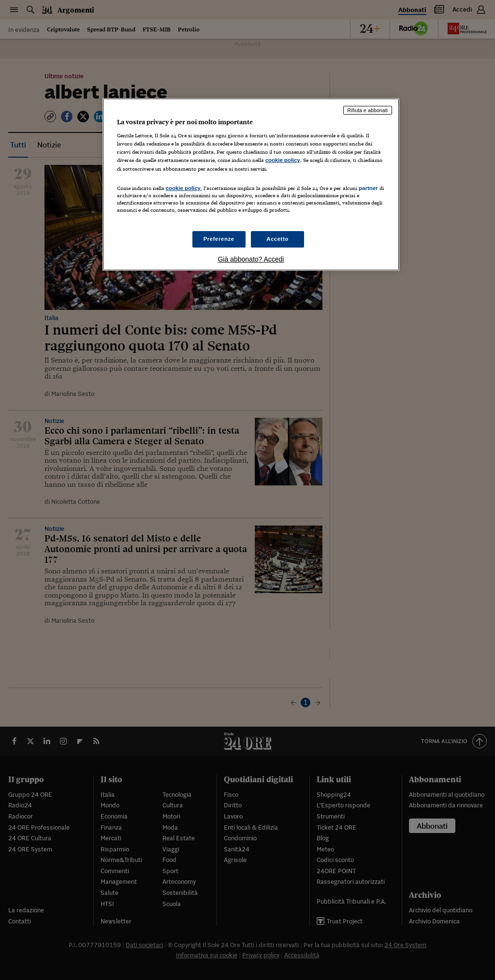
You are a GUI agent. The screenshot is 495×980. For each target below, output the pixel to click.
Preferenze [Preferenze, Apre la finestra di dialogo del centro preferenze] (219, 239)
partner (368, 188)
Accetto (277, 239)
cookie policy (283, 160)
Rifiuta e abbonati (368, 110)
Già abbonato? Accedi (251, 259)
